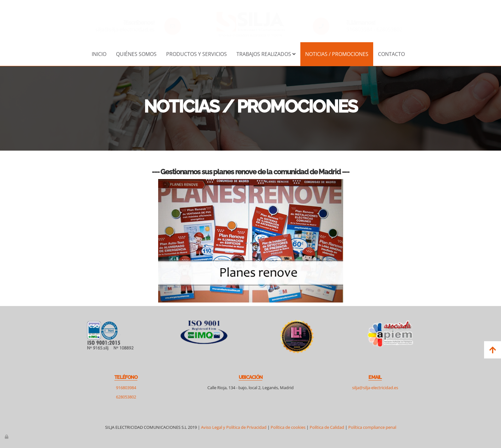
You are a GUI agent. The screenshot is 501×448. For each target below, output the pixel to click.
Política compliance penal (372, 427)
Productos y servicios (197, 54)
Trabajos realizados (266, 54)
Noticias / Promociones (337, 54)
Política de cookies (288, 427)
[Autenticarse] (7, 436)
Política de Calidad (327, 427)
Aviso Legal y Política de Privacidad (234, 427)
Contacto (391, 54)
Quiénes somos (136, 54)
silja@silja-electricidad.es (125, 29)
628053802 (389, 29)
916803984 (359, 29)
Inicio (99, 54)
